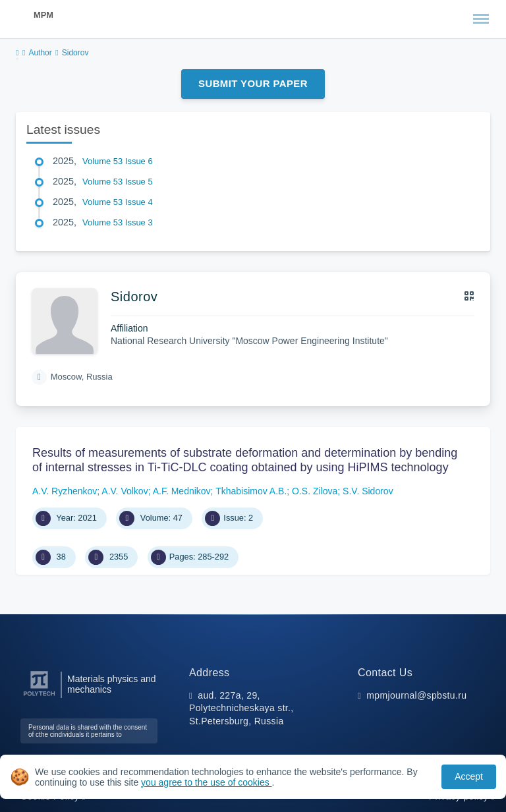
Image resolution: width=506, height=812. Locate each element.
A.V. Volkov (125, 491)
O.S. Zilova (315, 491)
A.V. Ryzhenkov (65, 491)
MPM (43, 15)
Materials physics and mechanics (112, 684)
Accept (469, 776)
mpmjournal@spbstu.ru (416, 695)
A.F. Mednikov (182, 491)
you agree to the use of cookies (206, 782)
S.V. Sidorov (368, 491)
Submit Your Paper (253, 83)
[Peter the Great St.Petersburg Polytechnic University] (39, 696)
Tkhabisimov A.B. (251, 491)
